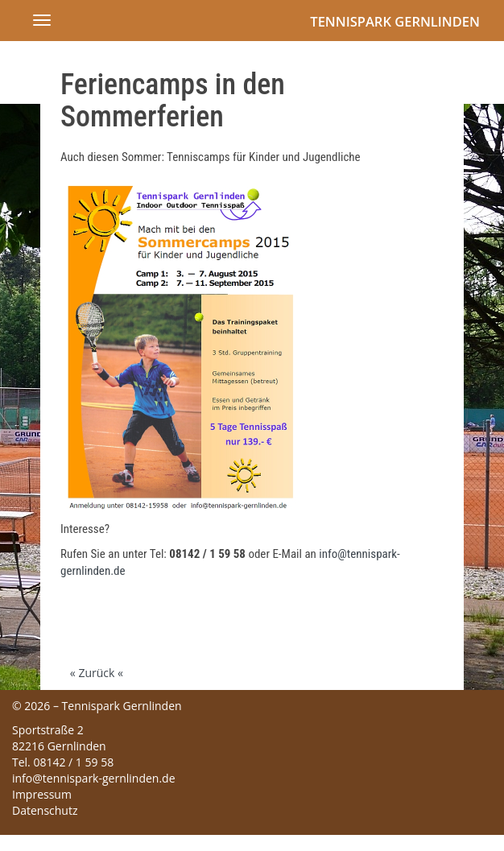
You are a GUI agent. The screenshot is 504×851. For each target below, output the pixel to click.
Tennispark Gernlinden (395, 21)
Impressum (42, 794)
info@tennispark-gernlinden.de (94, 778)
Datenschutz (45, 810)
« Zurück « (97, 673)
